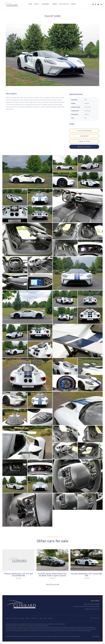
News (45, 618)
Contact (74, 4)
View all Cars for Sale (53, 585)
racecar (97, 636)
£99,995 (52, 578)
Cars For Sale (14, 618)
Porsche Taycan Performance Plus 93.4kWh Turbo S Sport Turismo (52, 575)
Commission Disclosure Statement (72, 636)
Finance (55, 4)
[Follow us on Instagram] (93, 5)
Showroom (45, 4)
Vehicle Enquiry (84, 147)
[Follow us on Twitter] (98, 5)
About (36, 4)
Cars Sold (21, 618)
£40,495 (87, 578)
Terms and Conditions (40, 636)
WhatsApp (84, 136)
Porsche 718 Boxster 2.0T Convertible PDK (87, 575)
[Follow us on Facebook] (96, 5)
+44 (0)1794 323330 (84, 131)
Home (30, 4)
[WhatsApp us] (101, 5)
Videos (41, 618)
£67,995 (18, 578)
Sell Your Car (64, 4)
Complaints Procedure (51, 636)
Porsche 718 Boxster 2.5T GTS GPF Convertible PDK (18, 575)
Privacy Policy (60, 636)
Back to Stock (84, 142)
